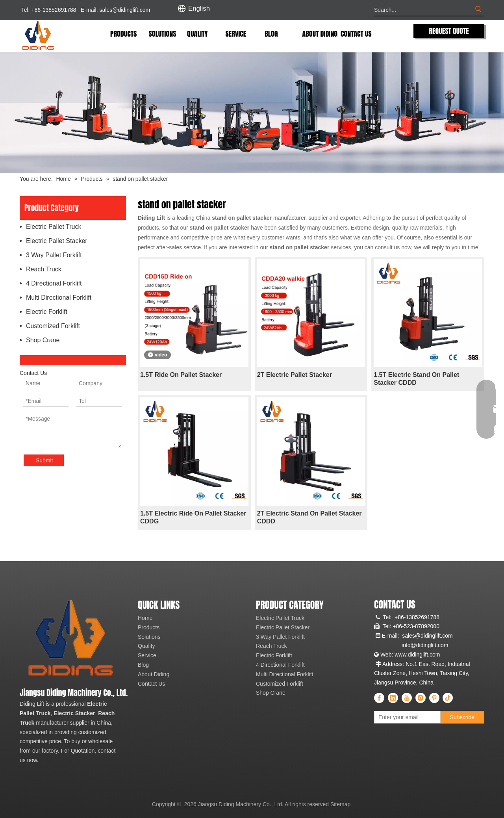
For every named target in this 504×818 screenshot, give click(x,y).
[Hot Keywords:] (478, 10)
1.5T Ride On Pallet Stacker (181, 375)
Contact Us (151, 684)
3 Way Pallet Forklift (54, 255)
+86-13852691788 (417, 617)
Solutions (149, 637)
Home (145, 618)
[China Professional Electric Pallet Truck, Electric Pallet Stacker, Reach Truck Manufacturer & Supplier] (70, 639)
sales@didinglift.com (125, 10)
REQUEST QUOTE (449, 31)
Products (149, 627)
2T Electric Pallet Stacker (295, 375)
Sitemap (340, 804)
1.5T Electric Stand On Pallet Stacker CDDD (416, 379)
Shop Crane (43, 340)
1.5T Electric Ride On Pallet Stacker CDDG (193, 517)
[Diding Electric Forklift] (252, 113)
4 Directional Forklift (54, 283)
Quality (146, 646)
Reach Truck (44, 269)
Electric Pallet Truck (54, 227)
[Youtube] (407, 698)
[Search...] (423, 10)
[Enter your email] (409, 717)
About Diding (154, 674)
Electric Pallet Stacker (57, 241)
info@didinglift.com (425, 645)
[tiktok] (448, 698)
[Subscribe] (462, 717)
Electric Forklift (47, 312)
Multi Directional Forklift (59, 298)
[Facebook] (379, 698)
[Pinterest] (434, 698)
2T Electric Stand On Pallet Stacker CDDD (309, 517)
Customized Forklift (53, 326)
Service (147, 655)
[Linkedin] (393, 698)
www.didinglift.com (417, 655)
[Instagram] (421, 698)
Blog (143, 665)
